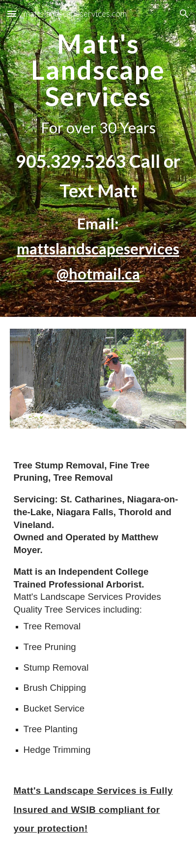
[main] (98, 158)
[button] (12, 14)
